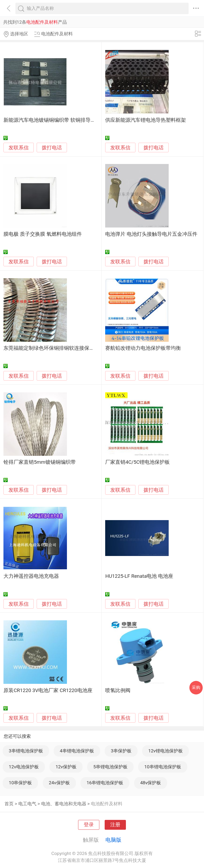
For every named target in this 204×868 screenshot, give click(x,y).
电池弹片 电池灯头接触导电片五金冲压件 (151, 234)
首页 (9, 804)
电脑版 (113, 840)
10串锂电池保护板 (163, 767)
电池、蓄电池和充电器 (64, 804)
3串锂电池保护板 (26, 751)
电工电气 (27, 804)
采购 (196, 687)
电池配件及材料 (107, 804)
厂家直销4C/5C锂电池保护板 (137, 462)
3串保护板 (121, 751)
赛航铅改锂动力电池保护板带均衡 (143, 348)
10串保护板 (20, 783)
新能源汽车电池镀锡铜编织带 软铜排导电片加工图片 (62, 120)
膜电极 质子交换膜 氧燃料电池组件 (42, 234)
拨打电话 (52, 148)
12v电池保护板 (24, 767)
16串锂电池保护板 (105, 783)
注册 (115, 825)
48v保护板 (151, 783)
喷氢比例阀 (118, 690)
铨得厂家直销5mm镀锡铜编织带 (39, 462)
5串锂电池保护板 (110, 767)
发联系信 (19, 148)
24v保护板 (59, 783)
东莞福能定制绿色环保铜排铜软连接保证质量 (54, 348)
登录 (89, 825)
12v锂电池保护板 (165, 751)
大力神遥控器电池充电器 (31, 576)
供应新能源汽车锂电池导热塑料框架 (146, 120)
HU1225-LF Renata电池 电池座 (139, 576)
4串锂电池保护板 (77, 751)
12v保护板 (66, 767)
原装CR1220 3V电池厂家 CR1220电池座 (48, 690)
